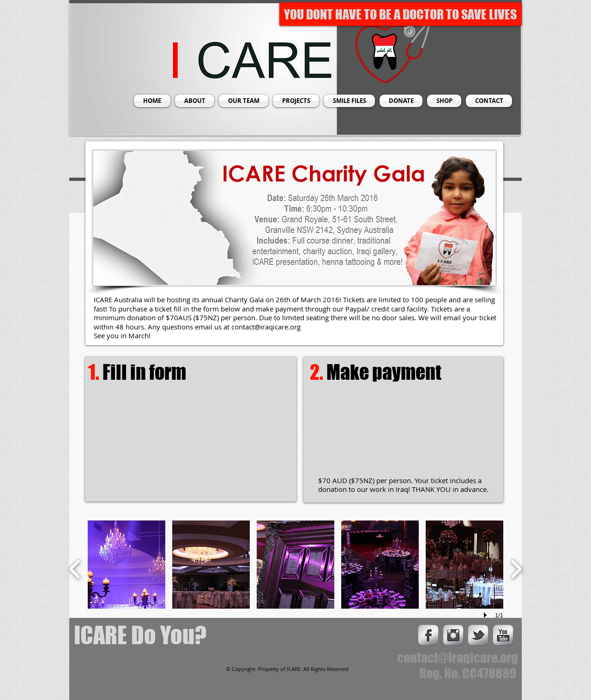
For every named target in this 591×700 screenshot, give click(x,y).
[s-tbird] (478, 635)
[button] (127, 565)
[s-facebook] (428, 635)
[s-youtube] (503, 635)
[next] (516, 568)
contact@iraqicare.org (266, 327)
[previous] (75, 568)
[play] (487, 615)
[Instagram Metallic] (453, 635)
